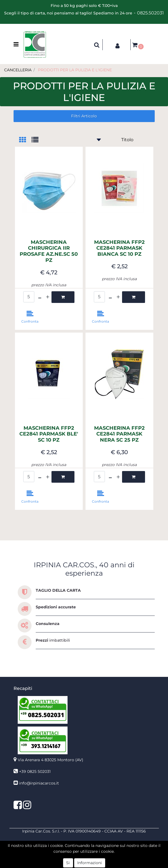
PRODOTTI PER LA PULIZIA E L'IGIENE (75, 70)
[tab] (25, 140)
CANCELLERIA (18, 70)
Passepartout (96, 859)
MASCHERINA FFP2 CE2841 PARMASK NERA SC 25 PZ (119, 434)
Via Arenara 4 (51, 760)
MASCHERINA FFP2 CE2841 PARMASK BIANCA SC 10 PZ (119, 248)
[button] (97, 45)
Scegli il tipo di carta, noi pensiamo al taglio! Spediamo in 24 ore (68, 13)
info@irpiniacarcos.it (39, 783)
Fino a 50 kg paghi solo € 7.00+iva (84, 6)
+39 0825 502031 (35, 771)
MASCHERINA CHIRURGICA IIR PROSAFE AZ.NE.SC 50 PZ (49, 251)
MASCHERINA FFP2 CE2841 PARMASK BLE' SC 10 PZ (49, 434)
